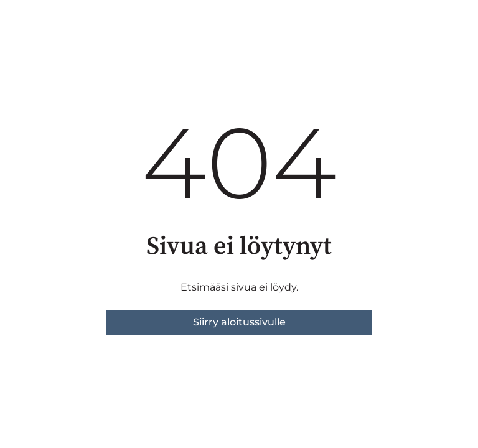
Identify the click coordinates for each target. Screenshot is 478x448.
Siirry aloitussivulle (239, 322)
